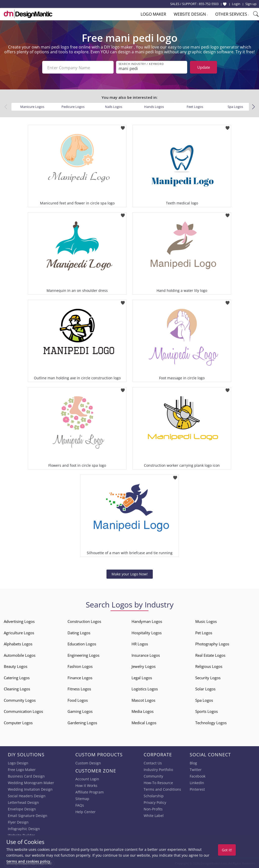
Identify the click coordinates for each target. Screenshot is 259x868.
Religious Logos (209, 665)
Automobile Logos (20, 654)
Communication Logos (23, 710)
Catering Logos (17, 677)
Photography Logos (212, 643)
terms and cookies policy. (29, 861)
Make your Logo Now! (130, 573)
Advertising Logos (19, 620)
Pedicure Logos (73, 106)
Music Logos (206, 620)
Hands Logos (154, 106)
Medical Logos (144, 722)
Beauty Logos (16, 665)
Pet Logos (204, 632)
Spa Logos (235, 106)
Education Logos (82, 643)
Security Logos (208, 677)
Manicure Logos (32, 106)
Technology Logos (211, 722)
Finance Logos (80, 677)
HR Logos (140, 643)
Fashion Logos (80, 665)
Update (204, 67)
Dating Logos (79, 632)
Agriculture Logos (19, 632)
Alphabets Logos (18, 643)
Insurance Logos (146, 654)
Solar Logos (205, 688)
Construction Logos (84, 620)
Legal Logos (142, 677)
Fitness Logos (79, 688)
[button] (253, 106)
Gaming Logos (80, 710)
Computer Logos (18, 722)
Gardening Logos (82, 722)
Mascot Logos (143, 699)
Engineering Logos (83, 654)
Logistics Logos (145, 688)
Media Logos (143, 710)
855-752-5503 (209, 4)
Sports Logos (207, 710)
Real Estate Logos (210, 654)
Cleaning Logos (17, 688)
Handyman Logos (147, 620)
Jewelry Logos (144, 665)
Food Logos (78, 699)
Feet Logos (195, 106)
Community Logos (20, 699)
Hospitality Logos (147, 632)
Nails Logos (114, 106)
